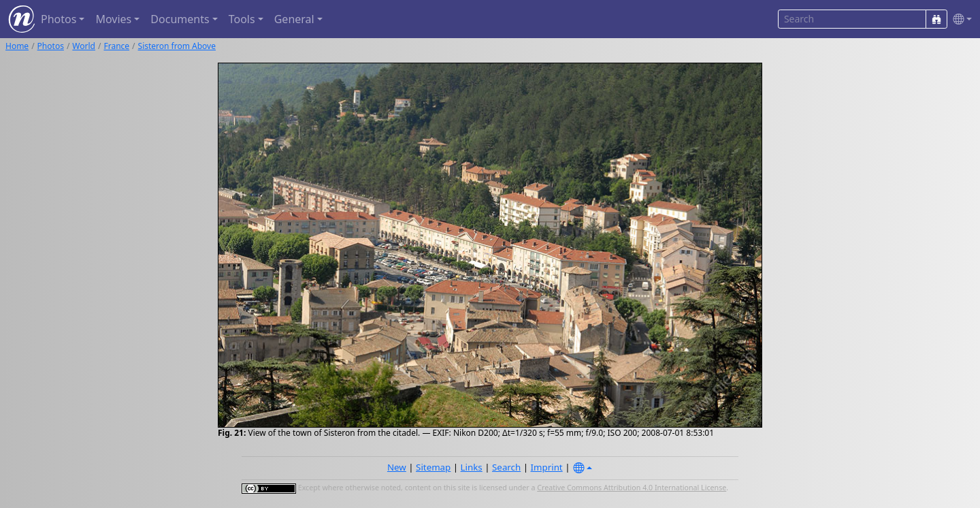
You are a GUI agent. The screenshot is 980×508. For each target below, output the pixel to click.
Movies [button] (113, 19)
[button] (960, 19)
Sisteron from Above (177, 46)
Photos (51, 46)
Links (472, 467)
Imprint (547, 467)
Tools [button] (242, 19)
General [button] (294, 19)
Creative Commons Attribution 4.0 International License (632, 488)
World (84, 46)
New (397, 467)
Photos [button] (59, 19)
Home (17, 46)
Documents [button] (180, 19)
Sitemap (433, 467)
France (116, 46)
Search (506, 467)
